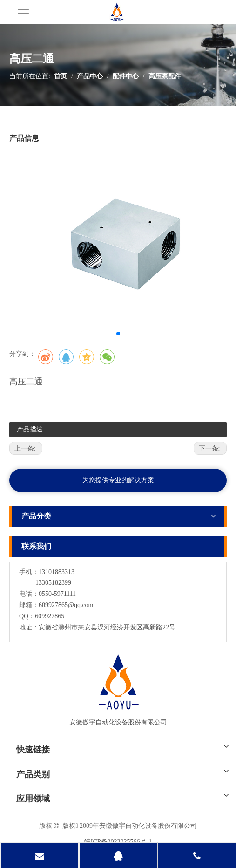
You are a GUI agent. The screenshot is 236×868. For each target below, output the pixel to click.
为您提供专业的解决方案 (118, 480)
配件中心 (126, 76)
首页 (61, 76)
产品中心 (90, 76)
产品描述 (30, 429)
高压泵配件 (165, 76)
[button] (118, 334)
